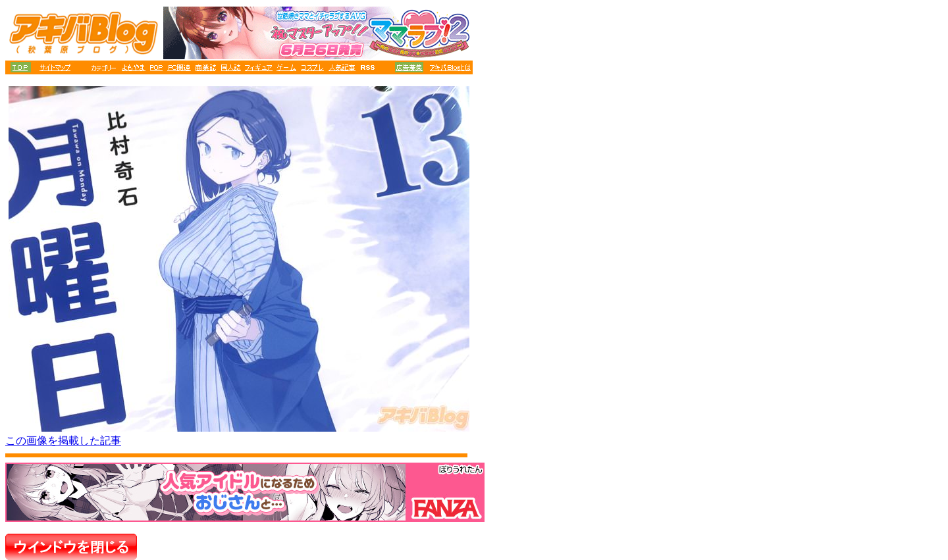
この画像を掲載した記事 (63, 441)
